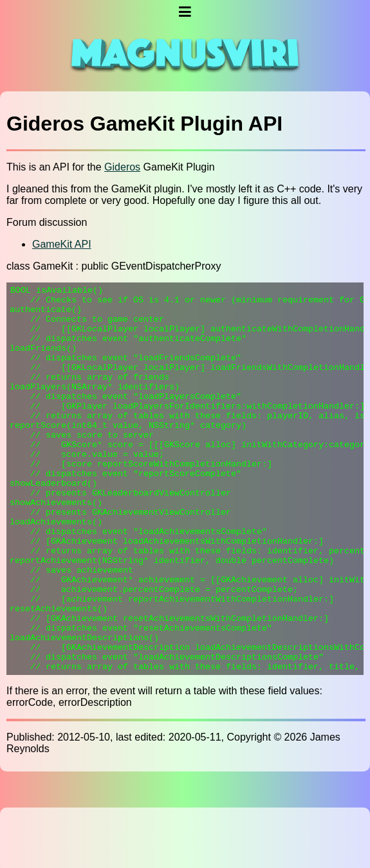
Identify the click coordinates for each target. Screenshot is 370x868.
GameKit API (62, 244)
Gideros (122, 167)
